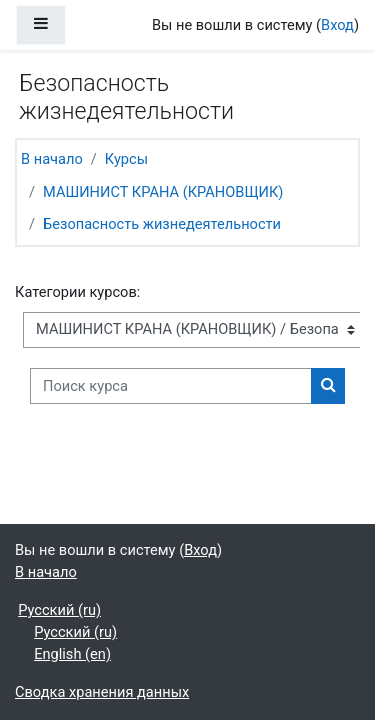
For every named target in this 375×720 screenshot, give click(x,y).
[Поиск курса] (171, 386)
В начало (52, 159)
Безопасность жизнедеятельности (162, 224)
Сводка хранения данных (102, 692)
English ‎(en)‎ (72, 654)
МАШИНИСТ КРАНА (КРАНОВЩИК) (163, 192)
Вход (337, 25)
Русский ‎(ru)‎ (59, 610)
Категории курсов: (77, 292)
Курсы (126, 159)
